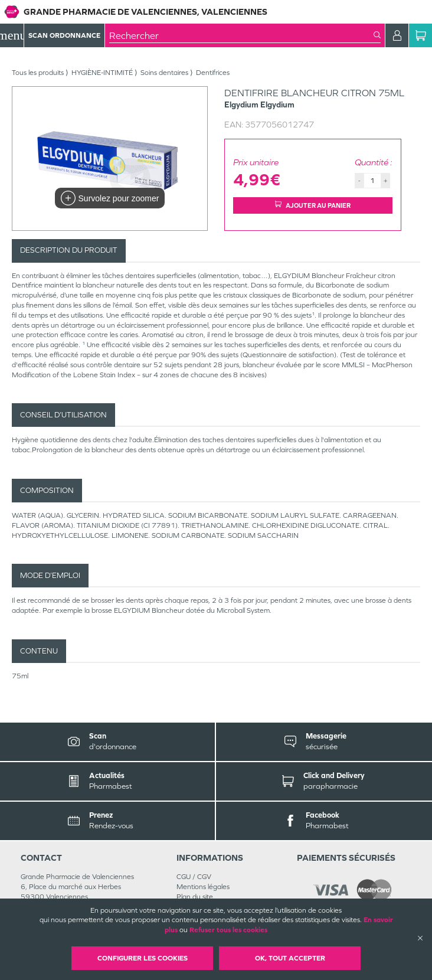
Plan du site (195, 897)
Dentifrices (213, 73)
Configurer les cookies (143, 958)
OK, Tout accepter (290, 958)
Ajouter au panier (313, 205)
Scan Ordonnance (64, 35)
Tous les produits (38, 73)
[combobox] (241, 35)
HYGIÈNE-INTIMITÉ (102, 73)
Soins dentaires (164, 73)
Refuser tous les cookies (228, 930)
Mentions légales (203, 887)
